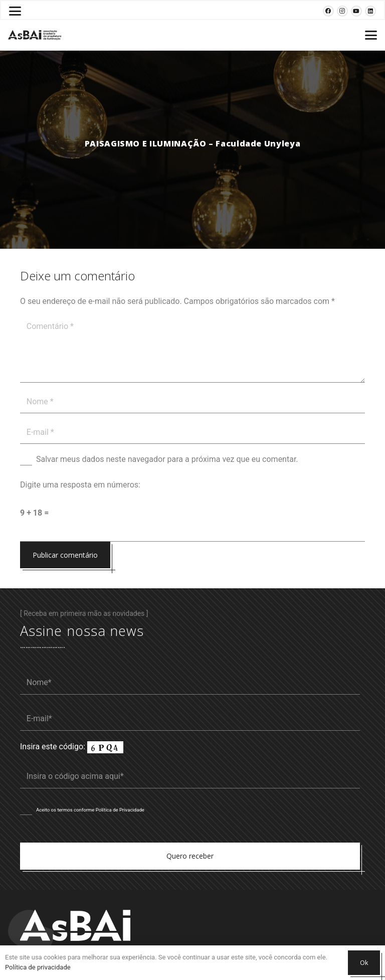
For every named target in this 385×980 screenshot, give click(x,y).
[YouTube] (356, 11)
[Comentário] (192, 349)
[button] (15, 11)
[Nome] (192, 402)
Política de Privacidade (120, 810)
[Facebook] (328, 11)
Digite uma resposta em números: (80, 485)
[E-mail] (192, 433)
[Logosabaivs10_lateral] (35, 35)
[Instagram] (342, 11)
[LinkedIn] (370, 11)
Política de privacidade (38, 967)
